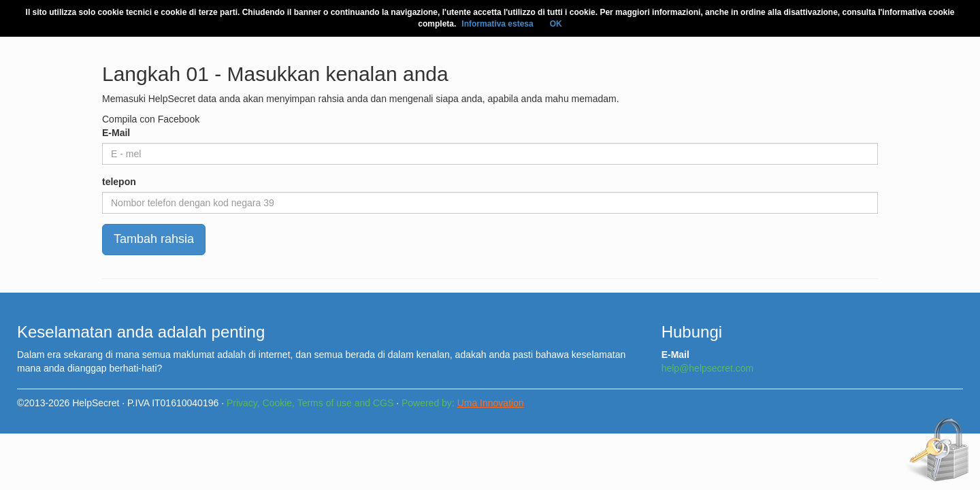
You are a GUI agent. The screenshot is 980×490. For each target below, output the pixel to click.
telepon (119, 182)
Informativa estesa (497, 24)
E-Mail (116, 133)
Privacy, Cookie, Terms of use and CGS (310, 403)
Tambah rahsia (154, 239)
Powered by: (463, 403)
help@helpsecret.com (708, 368)
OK (556, 24)
